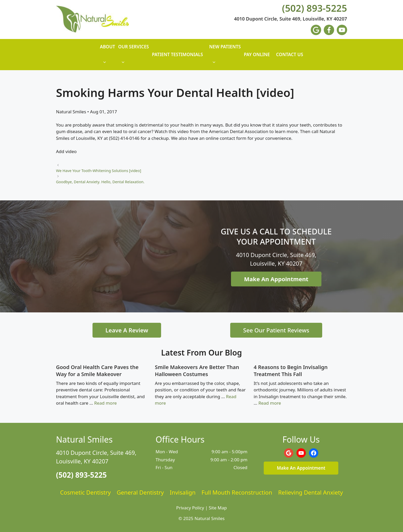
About (107, 57)
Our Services (134, 57)
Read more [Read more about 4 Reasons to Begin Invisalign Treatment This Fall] (270, 403)
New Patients (225, 57)
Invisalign (183, 492)
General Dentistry (140, 492)
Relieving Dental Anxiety (310, 492)
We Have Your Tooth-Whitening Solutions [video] (99, 171)
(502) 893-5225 (314, 8)
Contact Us (290, 54)
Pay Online (257, 54)
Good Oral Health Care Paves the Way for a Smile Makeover (97, 371)
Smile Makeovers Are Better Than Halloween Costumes (197, 371)
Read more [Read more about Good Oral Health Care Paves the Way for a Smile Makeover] (105, 403)
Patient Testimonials (177, 54)
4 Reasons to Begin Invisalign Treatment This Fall (291, 371)
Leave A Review (127, 330)
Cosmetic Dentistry (85, 492)
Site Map (218, 508)
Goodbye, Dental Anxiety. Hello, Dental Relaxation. (100, 182)
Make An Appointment (276, 279)
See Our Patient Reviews (276, 330)
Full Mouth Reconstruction (237, 492)
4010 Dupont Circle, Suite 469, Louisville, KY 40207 (291, 19)
